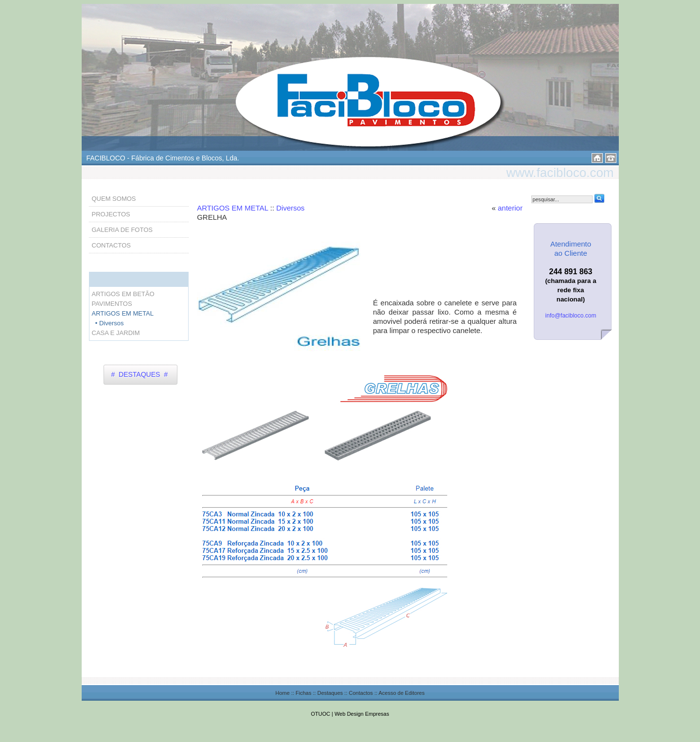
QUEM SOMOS (114, 199)
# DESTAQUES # (140, 374)
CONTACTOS (111, 245)
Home (283, 693)
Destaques (330, 693)
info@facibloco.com (571, 316)
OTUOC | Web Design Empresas (350, 714)
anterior (510, 208)
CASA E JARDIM (116, 333)
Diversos (290, 208)
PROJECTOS (111, 214)
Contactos (361, 693)
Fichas (303, 693)
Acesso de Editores (402, 693)
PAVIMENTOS (112, 304)
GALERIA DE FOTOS (122, 230)
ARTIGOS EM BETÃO (123, 294)
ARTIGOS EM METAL (232, 208)
